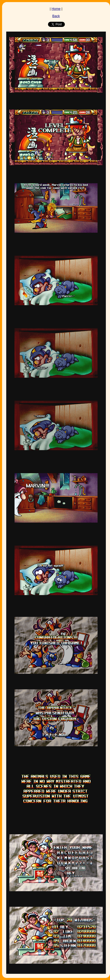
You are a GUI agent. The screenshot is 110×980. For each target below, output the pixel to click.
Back (56, 16)
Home (56, 9)
